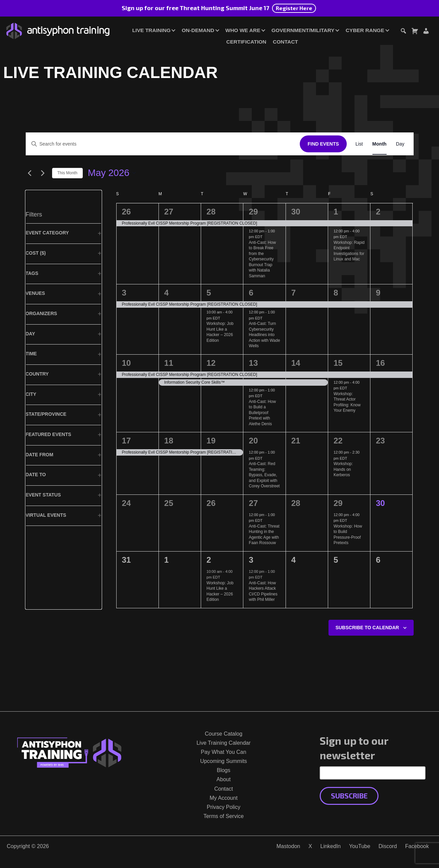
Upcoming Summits (224, 761)
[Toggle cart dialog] (415, 32)
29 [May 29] (338, 503)
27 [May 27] (253, 503)
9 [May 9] (378, 293)
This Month (67, 173)
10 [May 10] (127, 363)
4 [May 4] (166, 293)
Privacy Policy (224, 807)
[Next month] (43, 173)
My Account (224, 798)
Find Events (323, 144)
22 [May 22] (338, 441)
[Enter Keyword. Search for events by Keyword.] (163, 144)
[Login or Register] (426, 32)
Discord (388, 846)
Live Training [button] (151, 30)
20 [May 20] (253, 441)
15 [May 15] (338, 363)
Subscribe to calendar (367, 628)
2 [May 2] (378, 212)
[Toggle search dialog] (403, 32)
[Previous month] (30, 173)
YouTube (360, 846)
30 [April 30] (296, 212)
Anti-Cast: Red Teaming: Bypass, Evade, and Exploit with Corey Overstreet (264, 475)
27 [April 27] (169, 212)
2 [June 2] (209, 560)
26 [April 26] (127, 212)
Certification (246, 42)
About (224, 779)
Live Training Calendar (223, 743)
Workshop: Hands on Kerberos (343, 469)
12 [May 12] (211, 363)
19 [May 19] (211, 441)
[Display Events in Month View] (380, 144)
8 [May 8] (336, 293)
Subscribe (349, 796)
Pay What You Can (223, 752)
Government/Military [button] (303, 30)
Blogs (223, 770)
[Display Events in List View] (359, 144)
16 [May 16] (380, 363)
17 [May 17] (127, 441)
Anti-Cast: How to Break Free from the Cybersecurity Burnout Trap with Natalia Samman (262, 259)
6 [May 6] (251, 293)
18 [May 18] (169, 441)
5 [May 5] (209, 293)
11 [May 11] (169, 363)
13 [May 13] (253, 363)
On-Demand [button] (198, 30)
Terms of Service (224, 816)
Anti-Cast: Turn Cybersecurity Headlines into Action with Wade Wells (264, 335)
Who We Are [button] (243, 30)
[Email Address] (373, 773)
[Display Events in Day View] (400, 144)
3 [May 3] (124, 293)
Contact (285, 42)
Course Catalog (224, 734)
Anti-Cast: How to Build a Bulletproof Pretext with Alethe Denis (262, 413)
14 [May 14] (296, 363)
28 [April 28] (211, 212)
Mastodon (288, 846)
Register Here (294, 8)
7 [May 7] (294, 293)
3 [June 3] (251, 560)
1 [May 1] (336, 212)
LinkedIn (331, 846)
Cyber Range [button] (365, 30)
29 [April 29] (253, 212)
